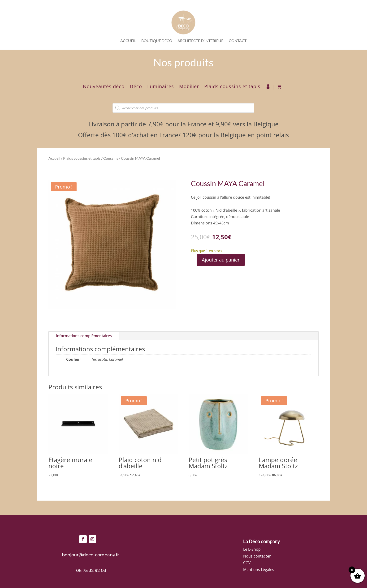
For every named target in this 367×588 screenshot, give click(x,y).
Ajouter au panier (221, 260)
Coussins (111, 158)
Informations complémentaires (84, 336)
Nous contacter (257, 556)
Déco (136, 87)
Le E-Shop (252, 549)
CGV (247, 563)
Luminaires (161, 87)
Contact (238, 41)
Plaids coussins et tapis (232, 87)
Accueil (128, 41)
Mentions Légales (259, 570)
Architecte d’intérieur (201, 41)
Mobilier (189, 87)
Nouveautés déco (104, 87)
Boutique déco (157, 41)
